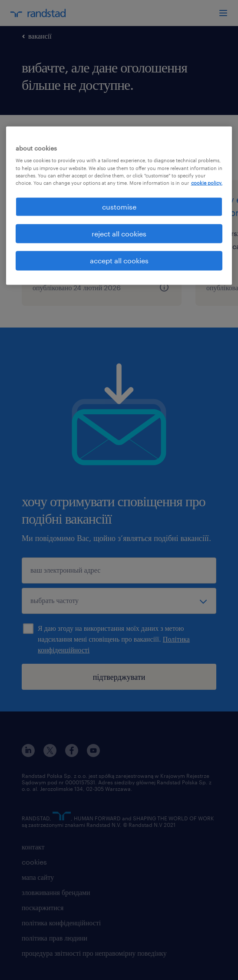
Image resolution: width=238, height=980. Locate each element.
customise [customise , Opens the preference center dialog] (119, 206)
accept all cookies (119, 261)
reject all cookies (119, 234)
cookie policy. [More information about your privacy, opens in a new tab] (207, 182)
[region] (119, 205)
